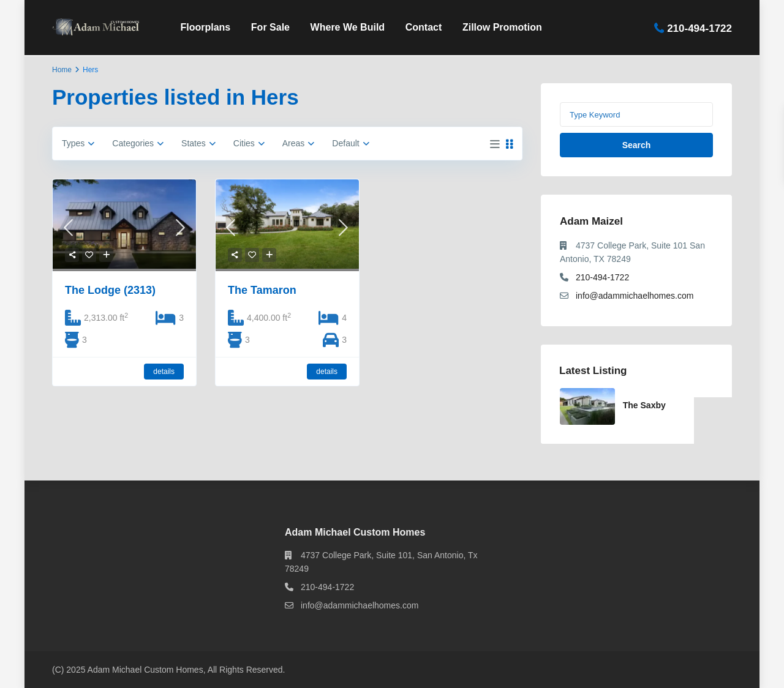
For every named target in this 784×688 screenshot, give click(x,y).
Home (62, 70)
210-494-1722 (699, 28)
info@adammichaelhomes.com (635, 296)
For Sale (270, 27)
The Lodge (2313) (110, 290)
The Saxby (644, 405)
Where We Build (348, 27)
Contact (424, 27)
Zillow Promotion (502, 27)
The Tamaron (262, 290)
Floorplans (205, 27)
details (164, 372)
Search (637, 145)
